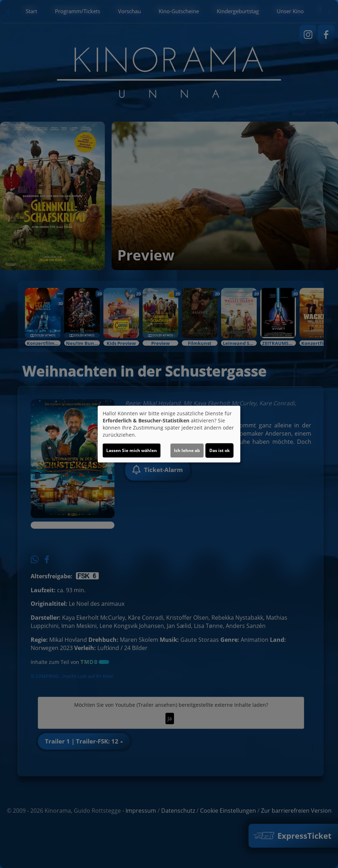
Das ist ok (219, 450)
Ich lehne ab (187, 450)
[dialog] (169, 434)
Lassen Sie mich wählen (132, 450)
